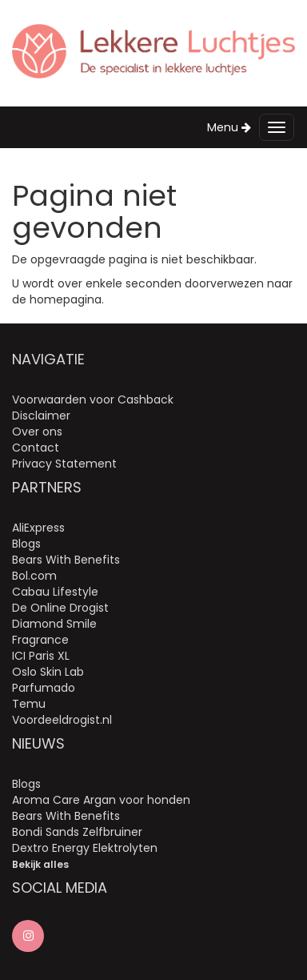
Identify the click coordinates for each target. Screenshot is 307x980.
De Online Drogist (60, 608)
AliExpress (38, 528)
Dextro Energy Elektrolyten (85, 848)
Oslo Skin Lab (48, 672)
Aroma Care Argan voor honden (101, 800)
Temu (29, 704)
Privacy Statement (64, 464)
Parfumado (44, 688)
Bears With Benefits (66, 560)
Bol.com (34, 576)
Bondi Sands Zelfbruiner (77, 832)
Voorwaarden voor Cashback (93, 400)
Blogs (26, 544)
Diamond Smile (54, 624)
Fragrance (40, 640)
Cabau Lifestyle (55, 592)
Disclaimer (41, 416)
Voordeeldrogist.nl (62, 720)
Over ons (37, 432)
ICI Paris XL (41, 656)
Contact (36, 448)
